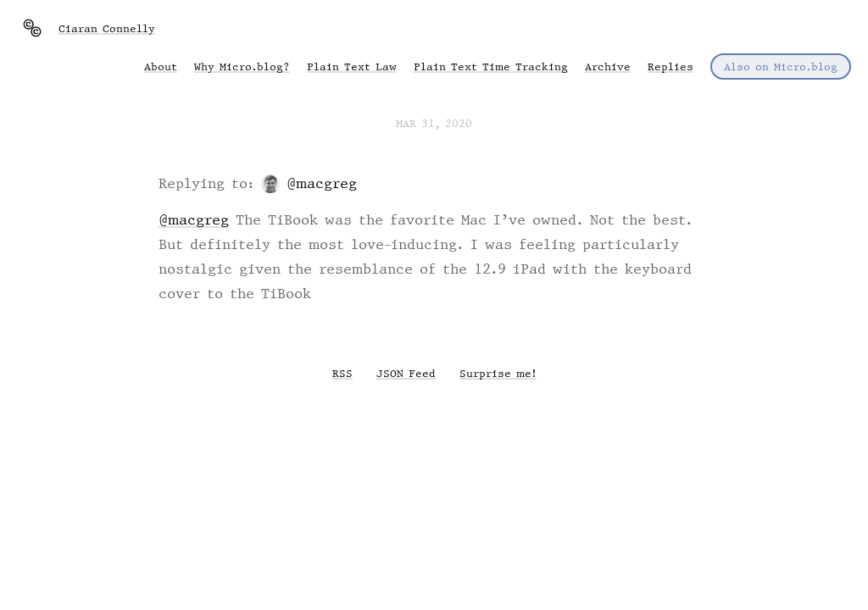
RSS (342, 373)
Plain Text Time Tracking (491, 67)
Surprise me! (498, 373)
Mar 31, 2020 (434, 123)
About (161, 67)
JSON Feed (406, 373)
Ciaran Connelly (107, 28)
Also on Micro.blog (781, 67)
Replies (670, 67)
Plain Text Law (352, 67)
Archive (608, 67)
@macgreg (322, 183)
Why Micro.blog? (242, 67)
